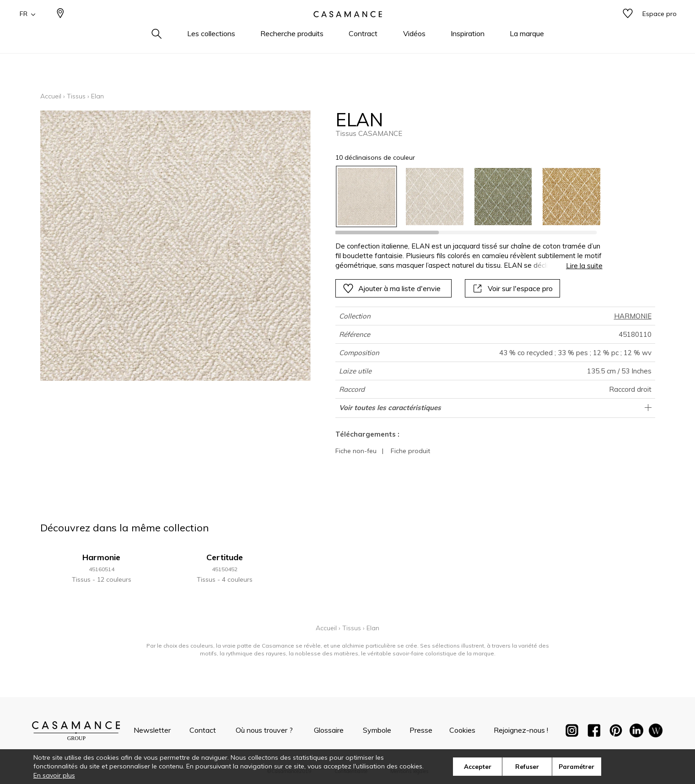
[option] (366, 197)
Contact (203, 730)
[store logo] (348, 29)
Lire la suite (584, 266)
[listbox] (463, 197)
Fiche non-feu (356, 451)
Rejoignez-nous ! (521, 730)
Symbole (377, 730)
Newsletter (152, 730)
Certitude (225, 557)
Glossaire (329, 730)
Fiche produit (410, 451)
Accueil (51, 96)
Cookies (462, 730)
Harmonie (101, 557)
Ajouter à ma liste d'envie (392, 288)
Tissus (76, 96)
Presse (421, 730)
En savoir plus (54, 775)
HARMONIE (633, 316)
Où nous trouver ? (264, 730)
